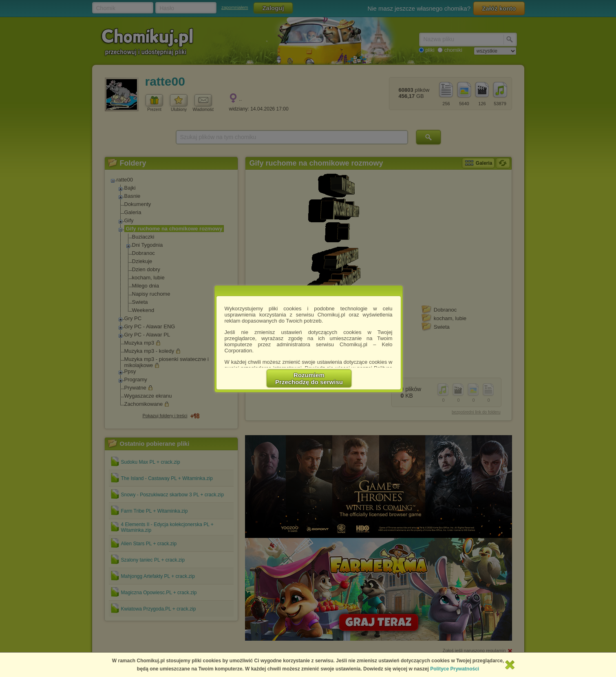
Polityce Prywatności (455, 669)
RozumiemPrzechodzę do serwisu (309, 378)
